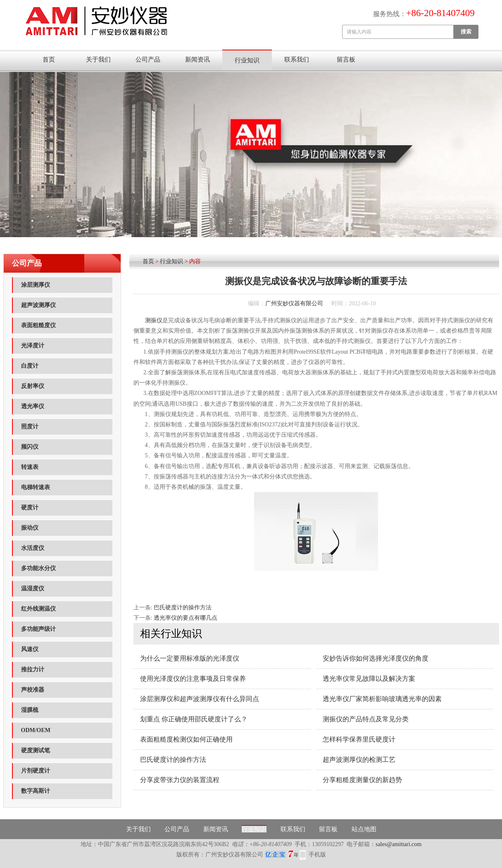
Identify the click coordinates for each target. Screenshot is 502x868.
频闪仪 (30, 447)
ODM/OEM (36, 730)
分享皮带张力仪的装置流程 (180, 780)
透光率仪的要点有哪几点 (186, 618)
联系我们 (297, 59)
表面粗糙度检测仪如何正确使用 (186, 739)
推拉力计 (33, 669)
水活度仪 (33, 548)
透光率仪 (33, 406)
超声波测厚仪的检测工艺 (359, 760)
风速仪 (30, 649)
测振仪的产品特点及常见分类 (366, 719)
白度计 (30, 366)
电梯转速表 (36, 487)
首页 (49, 59)
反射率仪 (33, 386)
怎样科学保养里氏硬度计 (359, 739)
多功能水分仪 (38, 568)
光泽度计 (33, 346)
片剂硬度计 (36, 771)
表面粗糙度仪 (38, 325)
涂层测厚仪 (36, 285)
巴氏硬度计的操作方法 (183, 608)
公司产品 (148, 59)
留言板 (346, 59)
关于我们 (98, 59)
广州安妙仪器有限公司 (294, 303)
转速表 (30, 467)
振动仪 (30, 528)
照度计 (30, 427)
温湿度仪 (33, 589)
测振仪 (154, 320)
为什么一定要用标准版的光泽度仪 (190, 658)
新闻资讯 (197, 59)
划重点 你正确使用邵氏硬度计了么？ (194, 719)
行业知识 (247, 60)
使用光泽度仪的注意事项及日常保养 (193, 679)
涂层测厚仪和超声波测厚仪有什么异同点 (200, 699)
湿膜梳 (30, 710)
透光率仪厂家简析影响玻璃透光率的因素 (382, 699)
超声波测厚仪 (38, 305)
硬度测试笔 (36, 750)
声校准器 (33, 690)
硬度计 (30, 508)
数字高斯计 (36, 791)
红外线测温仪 (38, 609)
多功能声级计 (38, 629)
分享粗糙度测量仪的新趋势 (362, 780)
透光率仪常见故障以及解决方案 (369, 679)
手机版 (317, 855)
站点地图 (364, 829)
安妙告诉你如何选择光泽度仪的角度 (376, 658)
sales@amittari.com (399, 844)
